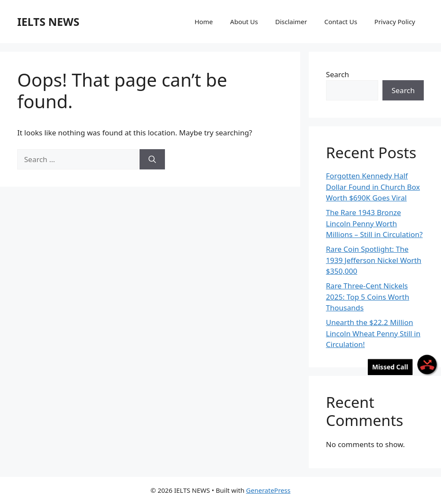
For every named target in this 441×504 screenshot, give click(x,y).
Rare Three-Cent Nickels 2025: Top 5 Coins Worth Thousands (368, 297)
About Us (244, 22)
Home (204, 22)
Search (338, 74)
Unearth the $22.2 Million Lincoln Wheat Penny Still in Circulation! (373, 333)
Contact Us (341, 22)
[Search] (152, 160)
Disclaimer (291, 22)
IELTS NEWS (48, 22)
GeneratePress (268, 490)
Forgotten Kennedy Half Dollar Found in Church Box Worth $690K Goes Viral (373, 187)
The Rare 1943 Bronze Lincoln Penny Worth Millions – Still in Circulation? (374, 223)
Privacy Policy (395, 22)
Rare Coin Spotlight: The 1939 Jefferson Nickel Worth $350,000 (374, 260)
